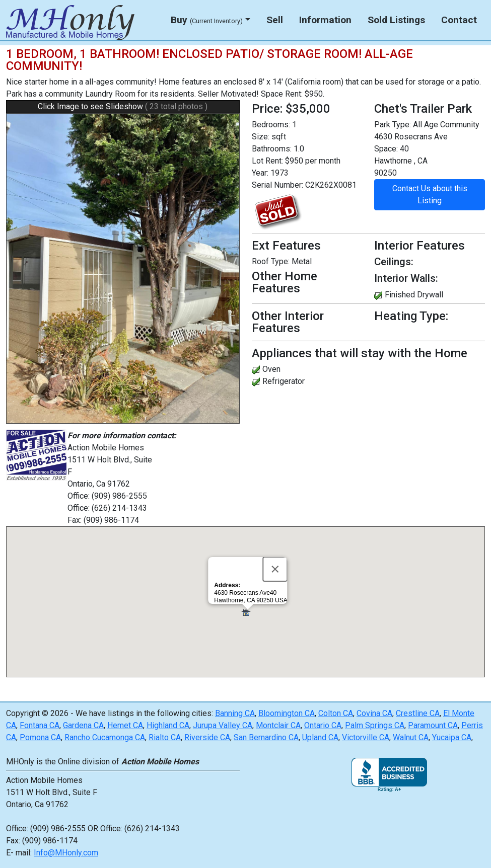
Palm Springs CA (375, 725)
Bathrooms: (272, 149)
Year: (260, 173)
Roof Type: (271, 261)
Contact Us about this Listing (430, 194)
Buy (207, 20)
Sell (275, 20)
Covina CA (374, 713)
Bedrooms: (271, 125)
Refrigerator (284, 381)
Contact (459, 20)
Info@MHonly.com (66, 853)
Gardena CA (83, 725)
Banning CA (235, 713)
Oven (271, 369)
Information (325, 20)
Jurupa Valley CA (223, 725)
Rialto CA (165, 737)
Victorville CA (366, 737)
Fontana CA (40, 725)
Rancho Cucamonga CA (105, 737)
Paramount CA (433, 725)
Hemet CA (125, 725)
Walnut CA (411, 737)
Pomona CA (40, 737)
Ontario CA (323, 725)
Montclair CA (278, 725)
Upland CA (320, 737)
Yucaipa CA (452, 737)
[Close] (275, 569)
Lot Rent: (267, 161)
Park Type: (393, 125)
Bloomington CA (287, 713)
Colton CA (336, 713)
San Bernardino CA (266, 737)
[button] (248, 613)
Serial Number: (277, 185)
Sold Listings (396, 20)
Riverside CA (207, 737)
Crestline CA (418, 713)
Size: (261, 137)
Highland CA (168, 725)
